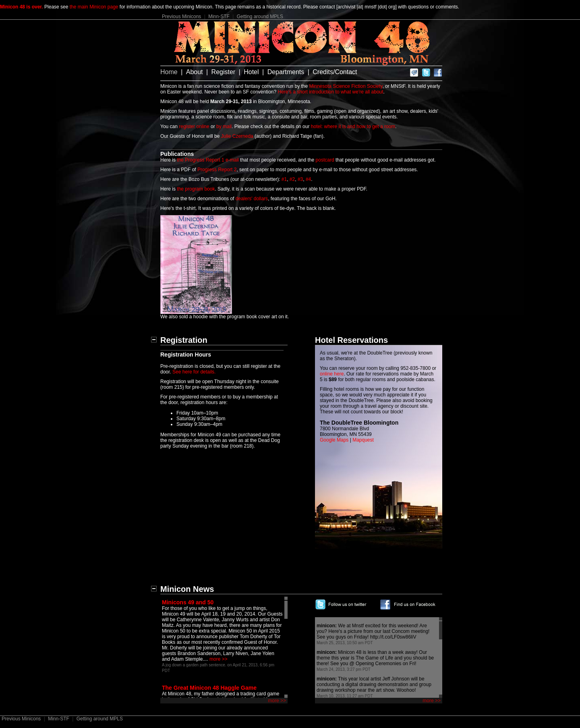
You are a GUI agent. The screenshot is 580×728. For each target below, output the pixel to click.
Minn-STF (219, 17)
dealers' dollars (252, 199)
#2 (292, 179)
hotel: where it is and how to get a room (353, 127)
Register (224, 72)
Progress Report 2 (217, 170)
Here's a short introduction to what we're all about (331, 92)
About (195, 72)
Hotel (251, 72)
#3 (300, 179)
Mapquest (363, 440)
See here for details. (194, 372)
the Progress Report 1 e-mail (208, 160)
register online (194, 127)
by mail (224, 127)
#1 (284, 179)
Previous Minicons (181, 17)
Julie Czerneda (237, 136)
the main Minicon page (94, 7)
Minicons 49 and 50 (188, 602)
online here (332, 374)
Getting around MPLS (260, 17)
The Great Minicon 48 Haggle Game (209, 688)
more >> (219, 659)
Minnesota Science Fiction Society (346, 86)
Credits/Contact (335, 72)
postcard (325, 160)
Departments (286, 72)
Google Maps (334, 440)
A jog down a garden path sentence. (194, 665)
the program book (196, 189)
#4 (308, 179)
